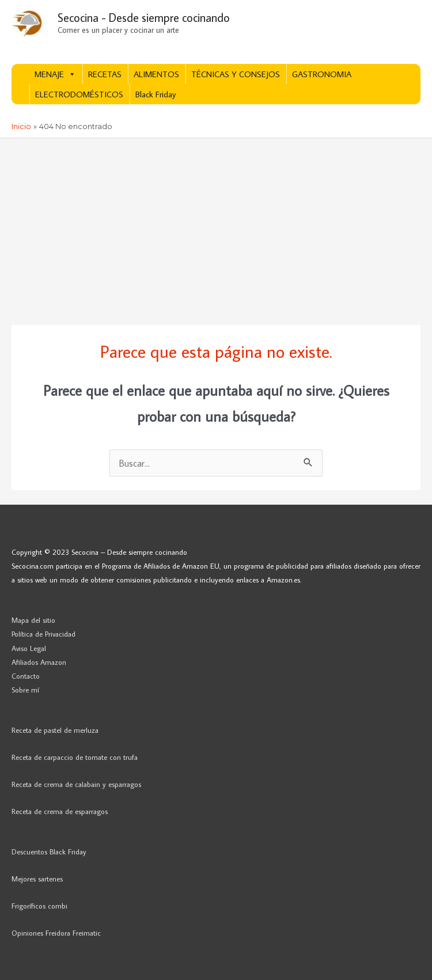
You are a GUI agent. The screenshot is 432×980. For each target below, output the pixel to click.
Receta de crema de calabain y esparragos (76, 784)
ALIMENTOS (156, 74)
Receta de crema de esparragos (60, 811)
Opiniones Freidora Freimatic (56, 933)
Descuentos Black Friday (49, 852)
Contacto (26, 676)
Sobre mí (25, 690)
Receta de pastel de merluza (55, 730)
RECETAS (105, 74)
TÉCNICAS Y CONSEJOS (236, 74)
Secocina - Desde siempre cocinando (144, 17)
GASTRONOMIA (322, 74)
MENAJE (55, 74)
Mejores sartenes (37, 879)
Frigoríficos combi (39, 906)
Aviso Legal (29, 648)
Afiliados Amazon (39, 662)
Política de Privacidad (43, 634)
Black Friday (156, 94)
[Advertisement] (216, 225)
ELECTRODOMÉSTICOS (79, 94)
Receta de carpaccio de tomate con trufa (75, 757)
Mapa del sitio (33, 620)
